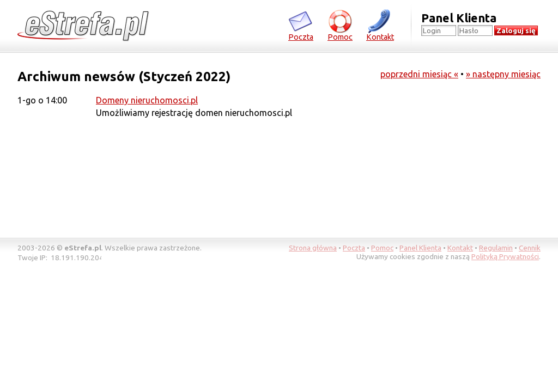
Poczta (301, 25)
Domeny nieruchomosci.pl (147, 100)
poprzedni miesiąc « (419, 74)
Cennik (530, 248)
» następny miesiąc (503, 74)
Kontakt (380, 25)
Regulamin (496, 248)
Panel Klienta (420, 248)
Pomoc (340, 25)
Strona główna (313, 248)
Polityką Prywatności (505, 256)
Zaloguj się (516, 31)
